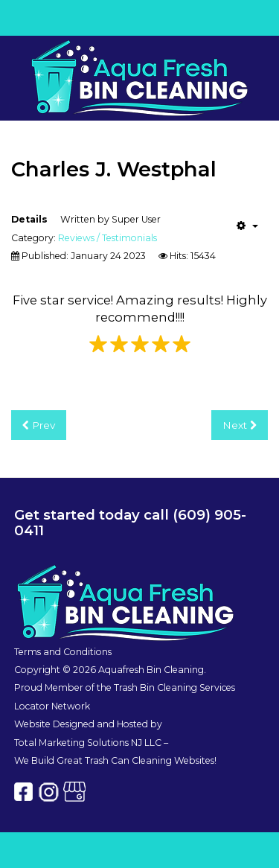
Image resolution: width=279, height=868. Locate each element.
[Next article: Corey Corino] (240, 425)
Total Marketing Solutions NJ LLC (88, 743)
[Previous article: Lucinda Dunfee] (39, 425)
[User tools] (247, 226)
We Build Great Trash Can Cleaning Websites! (115, 760)
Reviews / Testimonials (108, 238)
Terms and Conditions (63, 652)
